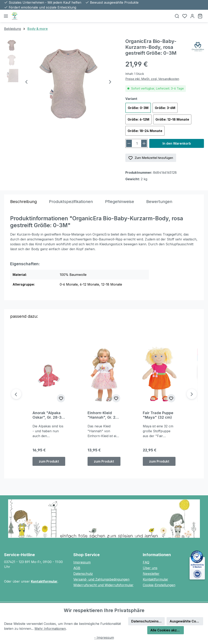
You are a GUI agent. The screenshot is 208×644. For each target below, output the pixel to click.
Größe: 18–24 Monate (145, 131)
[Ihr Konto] (192, 16)
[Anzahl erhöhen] (144, 143)
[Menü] (6, 16)
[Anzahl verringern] (129, 143)
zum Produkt (49, 461)
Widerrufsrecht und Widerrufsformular (103, 585)
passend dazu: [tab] (24, 316)
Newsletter (151, 574)
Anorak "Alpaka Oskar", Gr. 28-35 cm (48, 415)
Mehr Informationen (50, 629)
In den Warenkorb (177, 143)
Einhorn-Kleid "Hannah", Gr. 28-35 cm (103, 415)
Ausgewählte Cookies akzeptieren (186, 621)
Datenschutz (83, 574)
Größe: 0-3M (138, 108)
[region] (61, 82)
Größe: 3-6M (165, 108)
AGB (77, 568)
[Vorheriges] (26, 82)
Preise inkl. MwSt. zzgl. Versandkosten (152, 79)
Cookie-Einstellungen (159, 585)
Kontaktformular (44, 581)
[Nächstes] (110, 82)
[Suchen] (177, 16)
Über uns (150, 568)
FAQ (146, 562)
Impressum (82, 562)
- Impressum (104, 637)
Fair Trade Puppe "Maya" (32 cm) (158, 415)
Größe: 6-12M (138, 119)
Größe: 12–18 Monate (172, 119)
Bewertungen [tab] (159, 202)
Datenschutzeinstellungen (148, 621)
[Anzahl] (137, 143)
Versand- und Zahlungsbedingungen (101, 579)
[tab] (23, 202)
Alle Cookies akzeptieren (167, 630)
